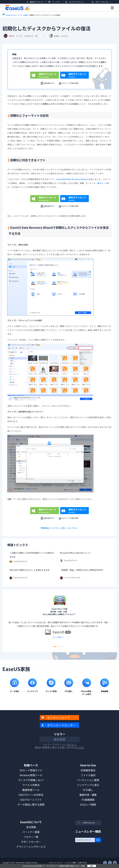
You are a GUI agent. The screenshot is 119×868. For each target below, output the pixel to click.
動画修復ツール (31, 790)
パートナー (56, 2)
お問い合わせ (83, 863)
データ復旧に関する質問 (31, 805)
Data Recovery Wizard (77, 179)
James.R (64, 36)
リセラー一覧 (31, 837)
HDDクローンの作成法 (31, 795)
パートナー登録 (31, 832)
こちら (80, 747)
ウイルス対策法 (31, 785)
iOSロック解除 (88, 805)
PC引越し (88, 790)
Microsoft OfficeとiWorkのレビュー (76, 553)
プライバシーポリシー (56, 863)
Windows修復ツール (31, 775)
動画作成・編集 (88, 795)
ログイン (72, 744)
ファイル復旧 (22, 15)
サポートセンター (102, 2)
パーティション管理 (88, 780)
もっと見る (57, 637)
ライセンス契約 (71, 863)
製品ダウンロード (37, 2)
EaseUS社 (61, 179)
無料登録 (59, 739)
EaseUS (18, 8)
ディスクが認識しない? (31, 780)
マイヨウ (19, 36)
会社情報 (31, 827)
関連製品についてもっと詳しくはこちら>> (59, 528)
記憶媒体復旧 (88, 770)
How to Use (11, 15)
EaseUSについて (31, 822)
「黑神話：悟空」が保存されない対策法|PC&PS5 (82, 570)
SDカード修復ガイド (31, 770)
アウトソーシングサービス (31, 847)
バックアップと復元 (88, 785)
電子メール (102, 183)
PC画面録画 (88, 800)
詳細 (83, 866)
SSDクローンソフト (31, 800)
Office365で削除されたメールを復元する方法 (29, 570)
